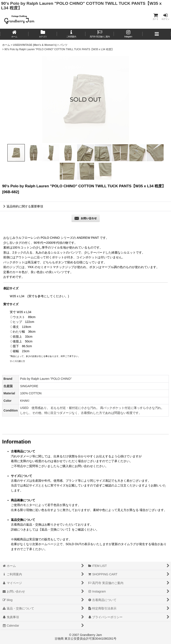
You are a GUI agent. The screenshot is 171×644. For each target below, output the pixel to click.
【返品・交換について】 (55, 529)
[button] (157, 34)
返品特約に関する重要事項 (23, 206)
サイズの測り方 (17, 361)
